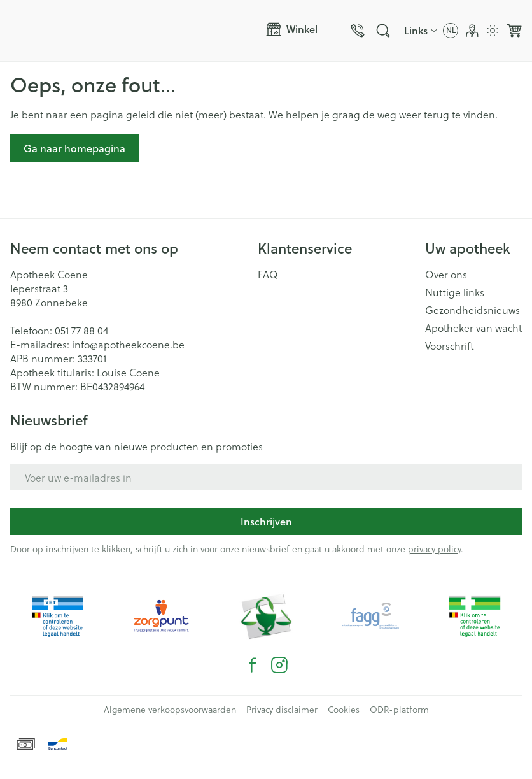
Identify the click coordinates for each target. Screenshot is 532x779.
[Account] (472, 31)
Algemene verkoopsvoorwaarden (170, 710)
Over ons (446, 275)
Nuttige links (455, 292)
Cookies (344, 710)
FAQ (268, 275)
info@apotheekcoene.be (128, 344)
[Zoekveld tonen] (383, 31)
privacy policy (434, 549)
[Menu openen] (298, 29)
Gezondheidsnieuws (472, 310)
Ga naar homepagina (74, 148)
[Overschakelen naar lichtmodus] (493, 31)
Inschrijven (266, 521)
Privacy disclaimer (282, 710)
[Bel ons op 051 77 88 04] (358, 31)
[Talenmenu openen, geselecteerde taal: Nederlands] (451, 31)
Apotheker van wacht (473, 328)
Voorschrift (450, 346)
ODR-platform (399, 710)
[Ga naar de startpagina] (133, 31)
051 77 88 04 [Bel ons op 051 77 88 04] (81, 330)
